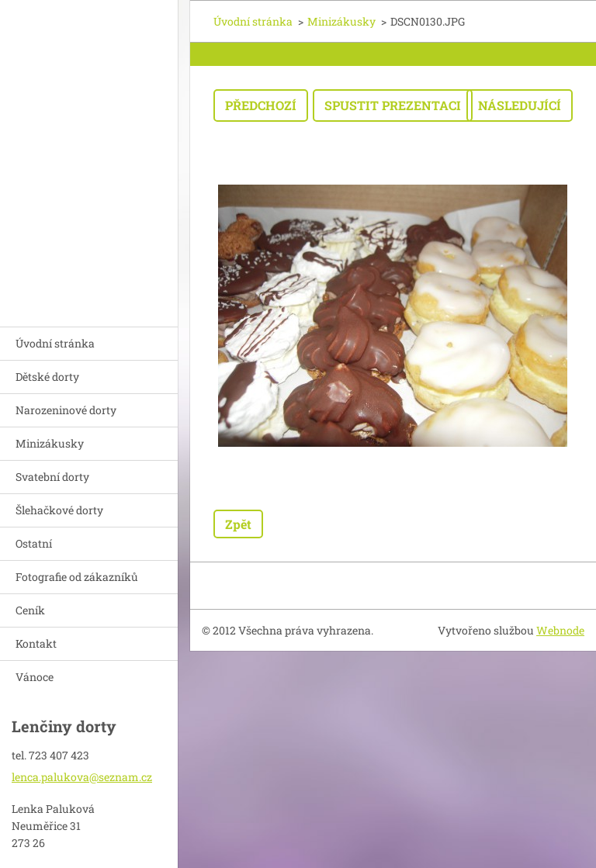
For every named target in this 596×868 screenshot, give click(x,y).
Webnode (560, 630)
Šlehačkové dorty (59, 510)
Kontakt (36, 643)
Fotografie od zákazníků (77, 577)
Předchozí (261, 105)
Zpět (238, 524)
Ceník (30, 610)
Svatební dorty (52, 477)
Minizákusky (50, 443)
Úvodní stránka (55, 343)
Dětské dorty (47, 377)
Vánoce (35, 677)
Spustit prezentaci (393, 105)
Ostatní (34, 543)
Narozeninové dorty (66, 410)
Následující (520, 105)
